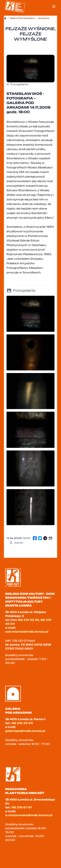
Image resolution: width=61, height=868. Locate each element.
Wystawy (44, 18)
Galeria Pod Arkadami (22, 18)
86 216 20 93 (22, 723)
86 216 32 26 (29, 620)
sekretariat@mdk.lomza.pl (27, 632)
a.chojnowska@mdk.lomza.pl (29, 815)
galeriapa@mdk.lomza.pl (25, 731)
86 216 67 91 (22, 807)
